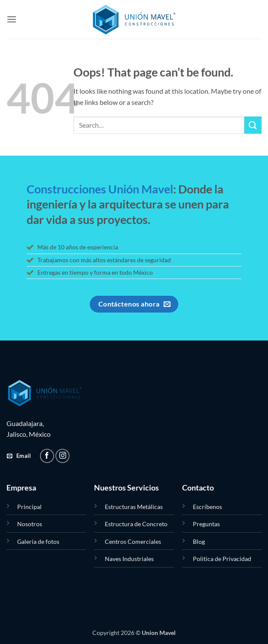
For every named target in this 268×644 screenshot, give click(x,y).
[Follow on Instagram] (62, 456)
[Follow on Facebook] (47, 456)
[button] (12, 19)
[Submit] (253, 125)
